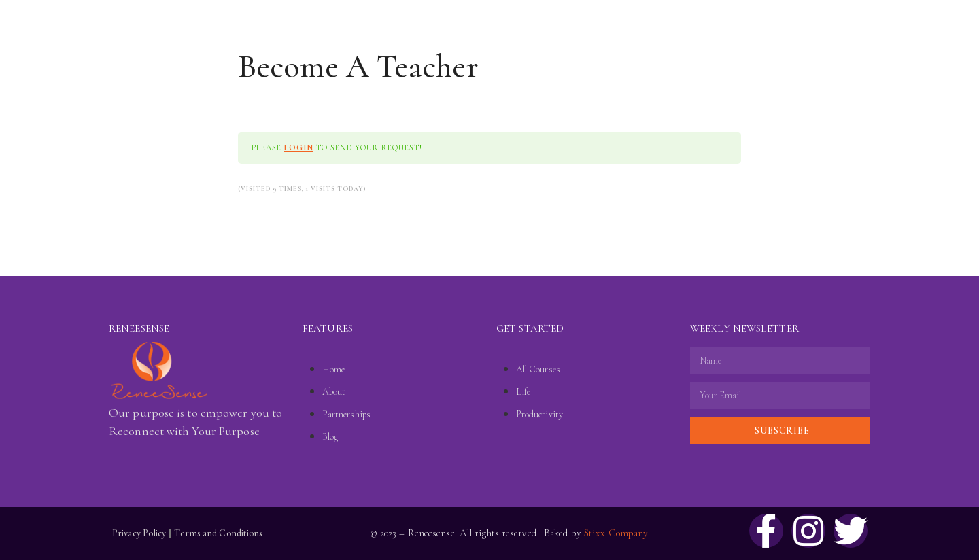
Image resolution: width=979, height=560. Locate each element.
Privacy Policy (139, 533)
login (299, 147)
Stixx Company (616, 533)
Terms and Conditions (218, 533)
